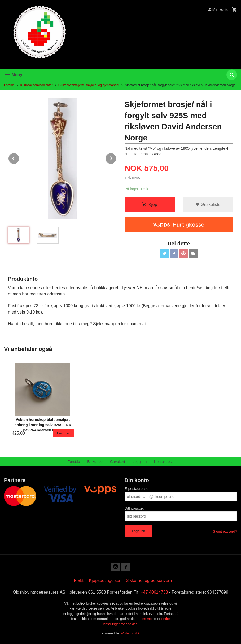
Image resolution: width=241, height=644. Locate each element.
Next (116, 158)
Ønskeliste (208, 204)
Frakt (78, 581)
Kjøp (150, 204)
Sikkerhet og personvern (149, 581)
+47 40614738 (154, 592)
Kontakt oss (164, 462)
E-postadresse (137, 489)
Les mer (147, 619)
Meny (13, 75)
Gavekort (118, 462)
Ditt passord (135, 508)
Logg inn (140, 462)
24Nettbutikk (130, 633)
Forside (9, 85)
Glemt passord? (225, 531)
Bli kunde (95, 462)
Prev (19, 158)
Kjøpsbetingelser (105, 581)
